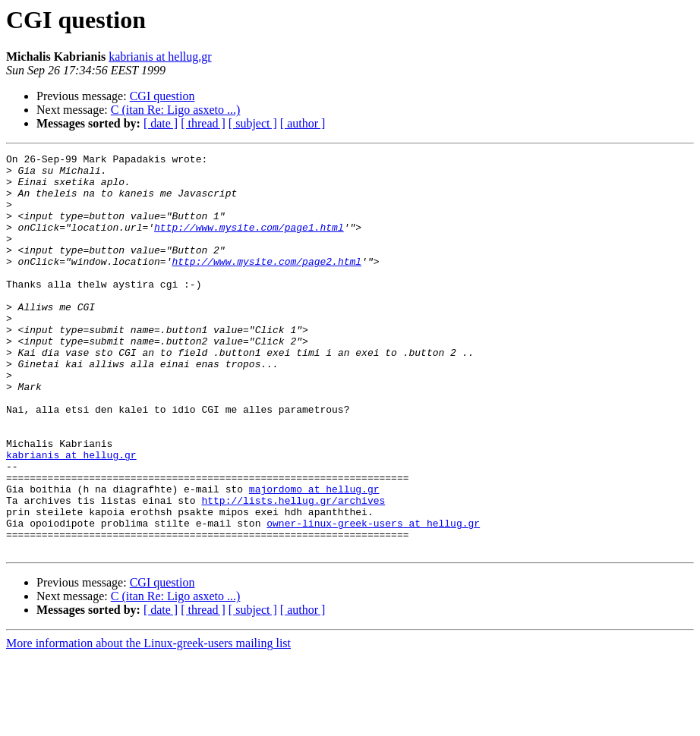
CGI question (162, 96)
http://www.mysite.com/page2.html (266, 284)
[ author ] (303, 123)
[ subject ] (253, 123)
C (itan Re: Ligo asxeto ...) (176, 110)
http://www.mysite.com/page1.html (249, 243)
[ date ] (161, 123)
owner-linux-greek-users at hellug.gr (373, 598)
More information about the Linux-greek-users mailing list (148, 723)
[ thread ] (203, 123)
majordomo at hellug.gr (314, 557)
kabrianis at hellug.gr (160, 57)
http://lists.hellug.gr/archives (293, 571)
